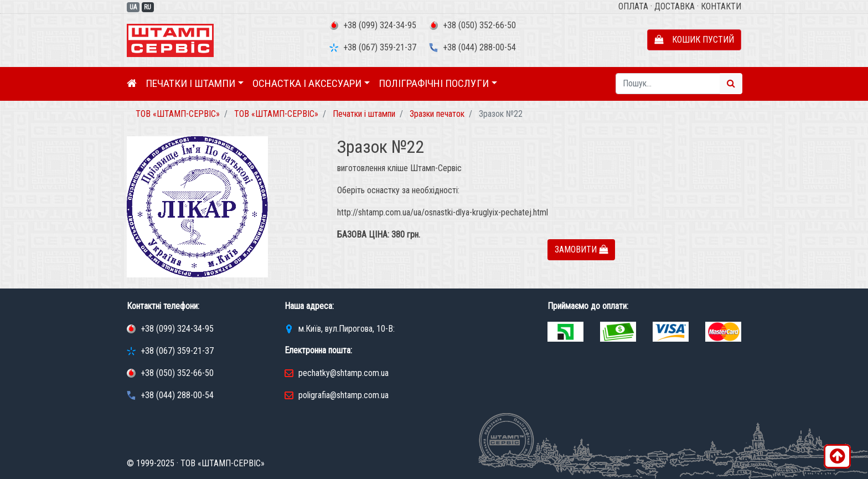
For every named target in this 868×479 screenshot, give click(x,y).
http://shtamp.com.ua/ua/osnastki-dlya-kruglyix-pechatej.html (443, 212)
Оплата (633, 6)
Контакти (721, 6)
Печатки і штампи (190, 83)
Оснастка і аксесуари (307, 83)
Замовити (581, 249)
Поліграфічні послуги (434, 83)
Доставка (675, 6)
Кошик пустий (694, 40)
